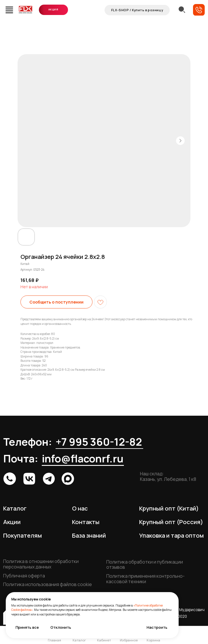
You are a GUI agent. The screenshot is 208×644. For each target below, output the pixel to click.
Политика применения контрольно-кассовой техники (145, 579)
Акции (12, 522)
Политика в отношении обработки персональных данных (41, 564)
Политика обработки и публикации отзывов (145, 565)
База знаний (89, 535)
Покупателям (22, 535)
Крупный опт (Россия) (171, 522)
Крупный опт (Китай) (169, 508)
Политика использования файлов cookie (48, 584)
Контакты (86, 522)
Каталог (15, 508)
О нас (80, 508)
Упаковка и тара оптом (171, 535)
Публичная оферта (24, 576)
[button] (199, 10)
